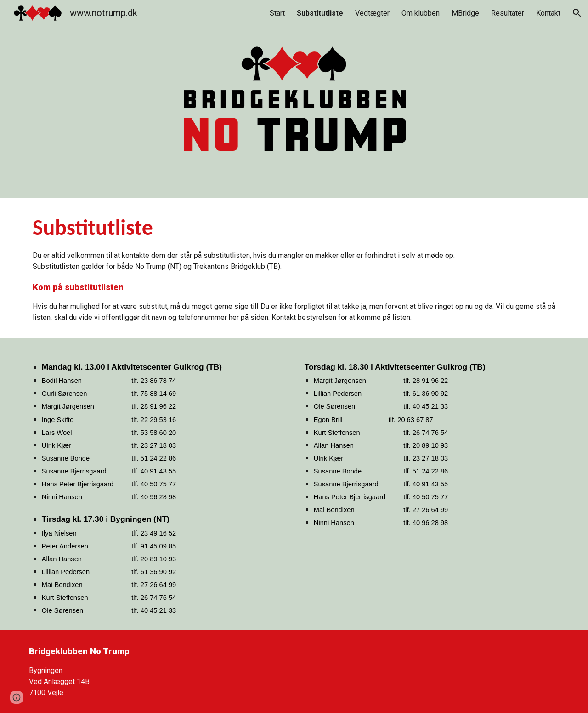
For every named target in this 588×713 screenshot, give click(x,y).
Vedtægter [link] (372, 13)
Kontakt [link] (548, 13)
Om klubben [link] (421, 13)
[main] (294, 268)
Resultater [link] (508, 13)
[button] (577, 13)
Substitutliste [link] (320, 13)
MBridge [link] (465, 13)
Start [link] (277, 13)
